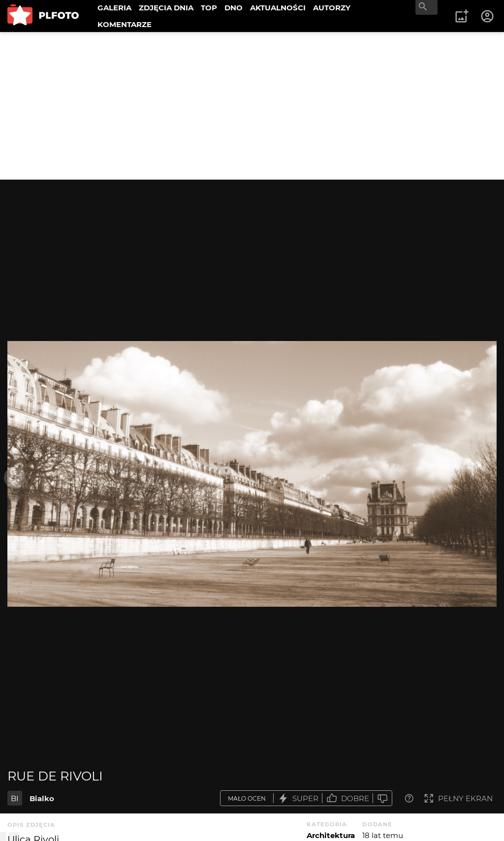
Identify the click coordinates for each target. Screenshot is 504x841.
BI (15, 798)
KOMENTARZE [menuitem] (125, 24)
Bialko (42, 798)
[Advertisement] (252, 106)
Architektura (331, 835)
